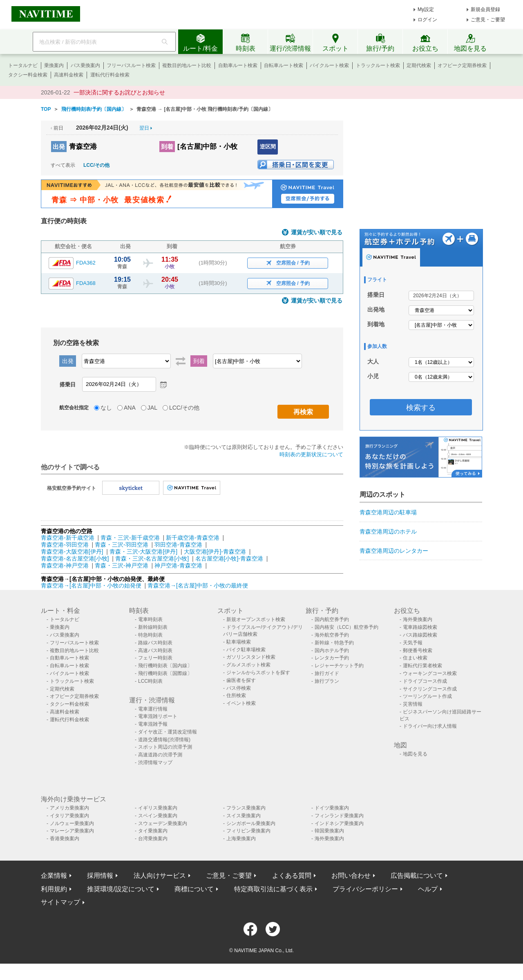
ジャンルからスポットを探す (258, 673)
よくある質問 (292, 876)
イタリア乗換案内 (69, 816)
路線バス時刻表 (155, 643)
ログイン (427, 20)
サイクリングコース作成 (430, 689)
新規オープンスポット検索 (256, 619)
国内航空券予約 (332, 619)
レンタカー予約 (332, 658)
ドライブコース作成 (425, 681)
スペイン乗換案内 (158, 816)
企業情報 (54, 876)
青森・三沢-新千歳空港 (130, 538)
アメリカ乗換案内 (69, 808)
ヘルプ (428, 889)
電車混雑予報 (153, 724)
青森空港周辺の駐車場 (388, 512)
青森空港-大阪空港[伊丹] (72, 552)
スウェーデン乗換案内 (163, 823)
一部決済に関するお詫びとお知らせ (119, 92)
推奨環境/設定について (121, 889)
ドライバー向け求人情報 (430, 726)
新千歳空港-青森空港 (193, 538)
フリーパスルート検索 (131, 65)
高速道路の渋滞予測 (160, 755)
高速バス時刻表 (155, 650)
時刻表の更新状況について (311, 454)
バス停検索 (239, 688)
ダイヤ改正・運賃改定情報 (168, 732)
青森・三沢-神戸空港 (122, 565)
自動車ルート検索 (238, 65)
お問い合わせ (351, 876)
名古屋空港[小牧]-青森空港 (229, 558)
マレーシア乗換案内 (72, 831)
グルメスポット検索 (248, 665)
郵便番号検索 (418, 650)
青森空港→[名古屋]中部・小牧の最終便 (198, 585)
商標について (194, 889)
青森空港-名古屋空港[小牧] (75, 558)
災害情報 (413, 704)
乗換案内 (54, 65)
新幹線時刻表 (153, 627)
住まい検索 (415, 658)
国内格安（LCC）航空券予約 (346, 627)
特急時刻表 (150, 635)
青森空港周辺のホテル (388, 531)
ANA (130, 408)
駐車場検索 (239, 642)
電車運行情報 (153, 709)
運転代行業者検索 (422, 666)
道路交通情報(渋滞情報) (164, 740)
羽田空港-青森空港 (178, 545)
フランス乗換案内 (246, 808)
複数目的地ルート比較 (187, 65)
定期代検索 (419, 65)
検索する (421, 408)
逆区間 (268, 147)
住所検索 (236, 695)
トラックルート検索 (378, 65)
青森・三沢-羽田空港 (122, 545)
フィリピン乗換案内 (248, 831)
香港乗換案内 (65, 839)
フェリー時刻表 (155, 658)
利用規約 (54, 889)
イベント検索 (241, 703)
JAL (152, 408)
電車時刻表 (150, 619)
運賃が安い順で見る (317, 232)
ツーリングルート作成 (427, 696)
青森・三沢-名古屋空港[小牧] (152, 558)
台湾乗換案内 (153, 839)
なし (106, 408)
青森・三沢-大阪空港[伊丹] (143, 552)
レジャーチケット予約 (339, 666)
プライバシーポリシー (365, 889)
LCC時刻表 (150, 681)
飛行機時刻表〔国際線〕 (165, 673)
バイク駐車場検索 (246, 650)
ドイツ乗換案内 (332, 808)
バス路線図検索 (420, 635)
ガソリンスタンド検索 (251, 657)
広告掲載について (417, 876)
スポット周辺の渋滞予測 (165, 747)
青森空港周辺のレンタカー (394, 551)
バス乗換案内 (85, 65)
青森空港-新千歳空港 (68, 538)
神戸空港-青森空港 (178, 565)
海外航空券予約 (332, 635)
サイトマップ (60, 902)
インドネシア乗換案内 (339, 823)
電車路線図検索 (420, 627)
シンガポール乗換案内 (251, 823)
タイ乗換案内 (153, 831)
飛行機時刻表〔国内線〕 (165, 666)
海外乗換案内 (418, 619)
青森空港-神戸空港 (65, 565)
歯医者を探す (241, 680)
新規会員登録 (485, 9)
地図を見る (415, 754)
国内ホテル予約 (332, 650)
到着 (167, 147)
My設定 (426, 9)
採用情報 (100, 876)
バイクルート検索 (329, 65)
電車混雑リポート (158, 716)
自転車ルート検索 (284, 65)
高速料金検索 (69, 75)
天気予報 (413, 643)
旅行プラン (327, 681)
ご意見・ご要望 (488, 20)
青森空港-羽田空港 (65, 545)
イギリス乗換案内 (158, 808)
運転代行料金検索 (110, 75)
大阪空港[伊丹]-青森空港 (215, 552)
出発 (59, 147)
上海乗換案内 (241, 839)
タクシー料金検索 (28, 75)
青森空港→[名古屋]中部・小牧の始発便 (92, 585)
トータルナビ (23, 65)
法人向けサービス (160, 876)
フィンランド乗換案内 (339, 816)
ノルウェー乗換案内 (72, 823)
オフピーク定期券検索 (462, 65)
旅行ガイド (327, 673)
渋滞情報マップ (155, 762)
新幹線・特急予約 (334, 643)
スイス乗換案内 (244, 816)
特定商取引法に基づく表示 (273, 889)
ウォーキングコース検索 (430, 673)
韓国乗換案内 (329, 831)
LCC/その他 (96, 165)
